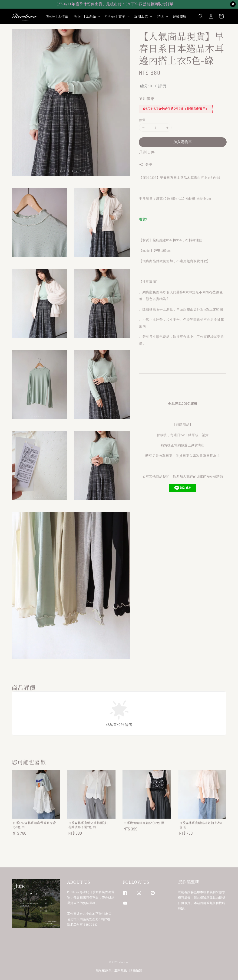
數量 (142, 120)
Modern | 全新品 (85, 16)
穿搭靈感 (180, 16)
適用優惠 (147, 99)
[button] (201, 16)
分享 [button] (146, 165)
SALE (160, 16)
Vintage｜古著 (115, 16)
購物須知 (136, 970)
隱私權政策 (104, 970)
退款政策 (121, 970)
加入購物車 (183, 142)
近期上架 (141, 16)
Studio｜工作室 (57, 16)
